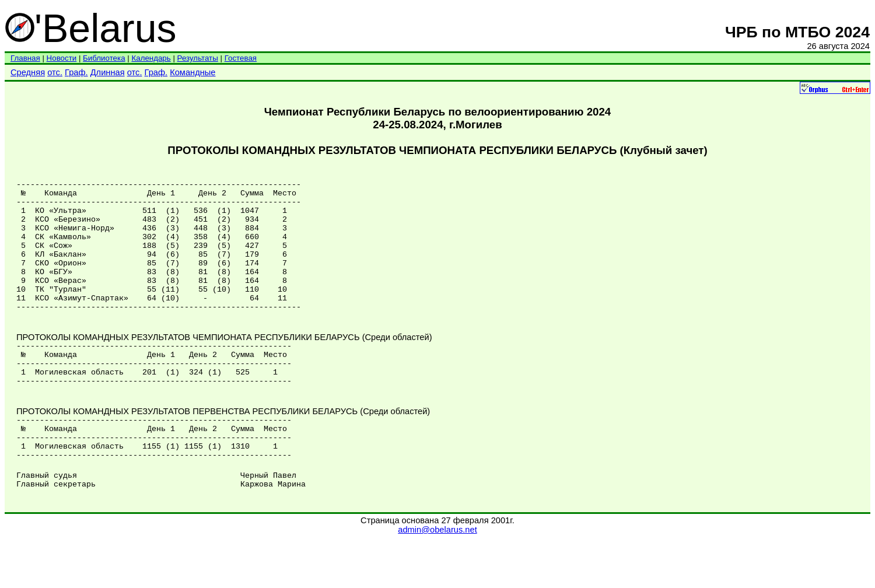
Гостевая (241, 58)
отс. (55, 72)
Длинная (108, 72)
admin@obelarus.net (437, 577)
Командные (192, 72)
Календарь (151, 58)
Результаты (198, 58)
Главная (25, 58)
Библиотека (104, 58)
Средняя (28, 72)
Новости (62, 58)
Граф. (76, 72)
